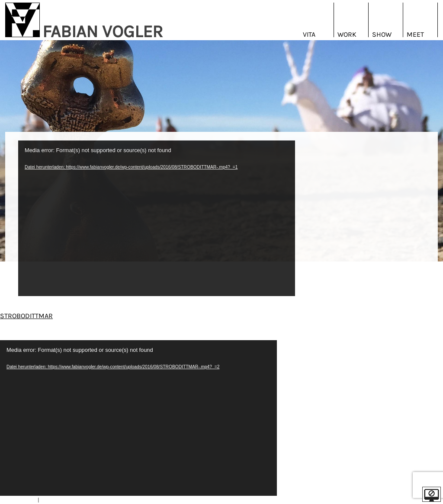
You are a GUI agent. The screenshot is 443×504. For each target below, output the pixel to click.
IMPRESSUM (21, 500)
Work (347, 34)
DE (421, 337)
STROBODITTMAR (26, 316)
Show (382, 34)
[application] (157, 218)
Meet (415, 34)
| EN (432, 337)
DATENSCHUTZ (59, 500)
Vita (309, 34)
